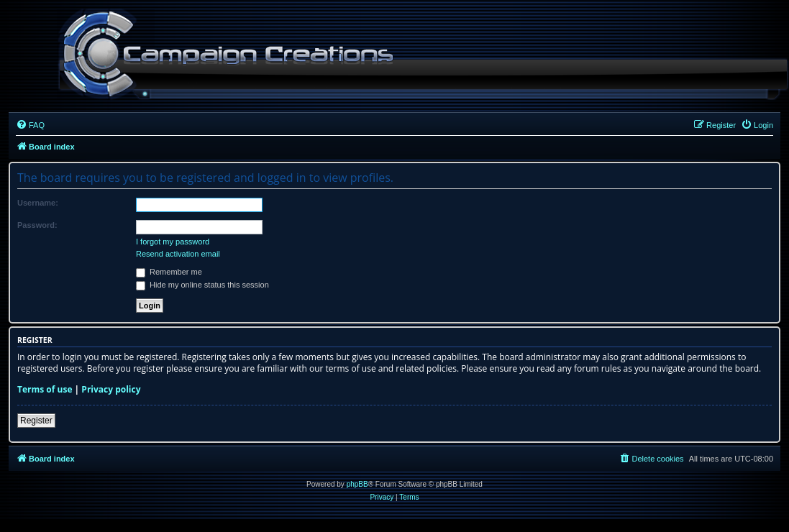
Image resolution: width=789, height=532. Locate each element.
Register (36, 421)
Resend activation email (178, 254)
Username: (38, 203)
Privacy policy (111, 390)
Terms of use (45, 390)
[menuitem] (30, 125)
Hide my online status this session (202, 285)
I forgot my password (173, 242)
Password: (37, 225)
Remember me (169, 272)
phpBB (357, 484)
